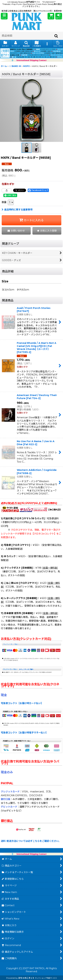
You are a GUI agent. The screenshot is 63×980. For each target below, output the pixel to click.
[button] (4, 16)
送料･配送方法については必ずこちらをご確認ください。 (31, 841)
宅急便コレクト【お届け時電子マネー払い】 (24, 733)
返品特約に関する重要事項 (17, 210)
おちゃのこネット (26, 978)
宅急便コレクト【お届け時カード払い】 (22, 703)
